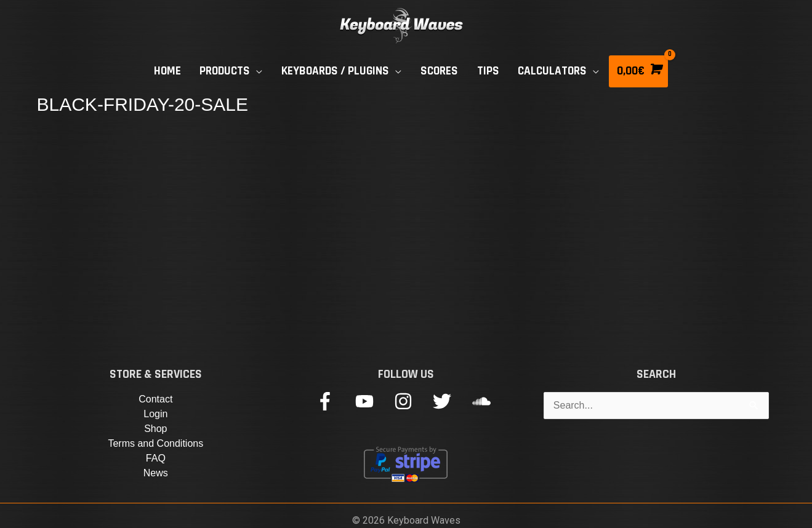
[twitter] (451, 401)
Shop (155, 429)
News (156, 473)
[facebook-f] (334, 401)
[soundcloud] (484, 401)
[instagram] (412, 401)
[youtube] (373, 401)
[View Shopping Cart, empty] (638, 71)
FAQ (156, 458)
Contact (155, 399)
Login (155, 414)
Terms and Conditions (155, 443)
